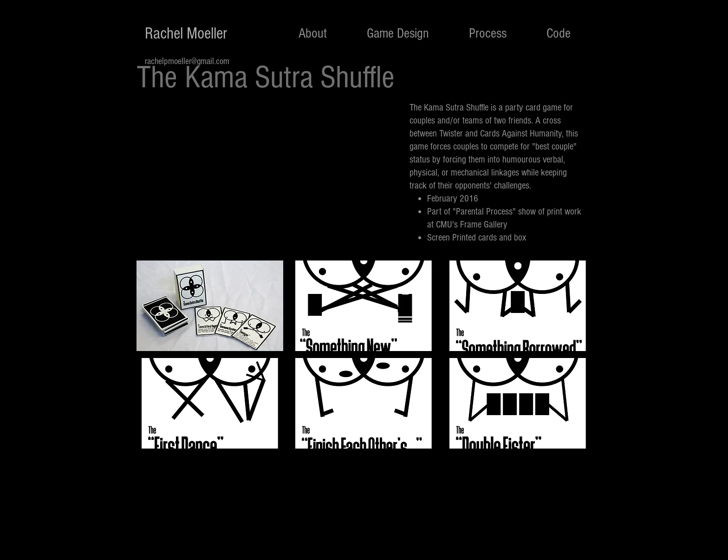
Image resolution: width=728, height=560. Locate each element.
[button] (210, 306)
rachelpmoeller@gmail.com (187, 61)
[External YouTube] (269, 177)
